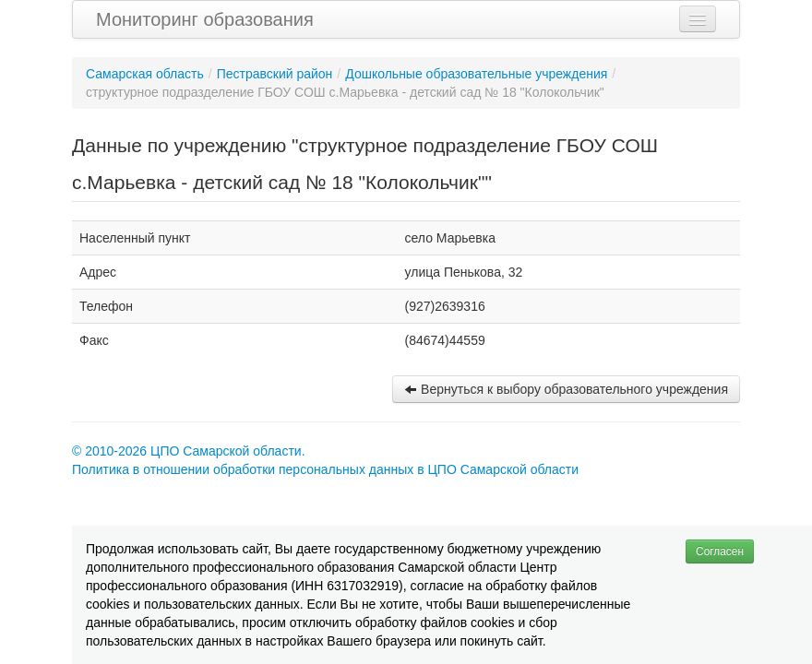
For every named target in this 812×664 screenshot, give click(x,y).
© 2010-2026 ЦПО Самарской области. (189, 451)
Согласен (720, 551)
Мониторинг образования (205, 19)
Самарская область (145, 74)
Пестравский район (275, 74)
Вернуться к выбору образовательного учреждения (566, 389)
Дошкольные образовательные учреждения (476, 74)
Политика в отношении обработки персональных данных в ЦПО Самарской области (325, 469)
